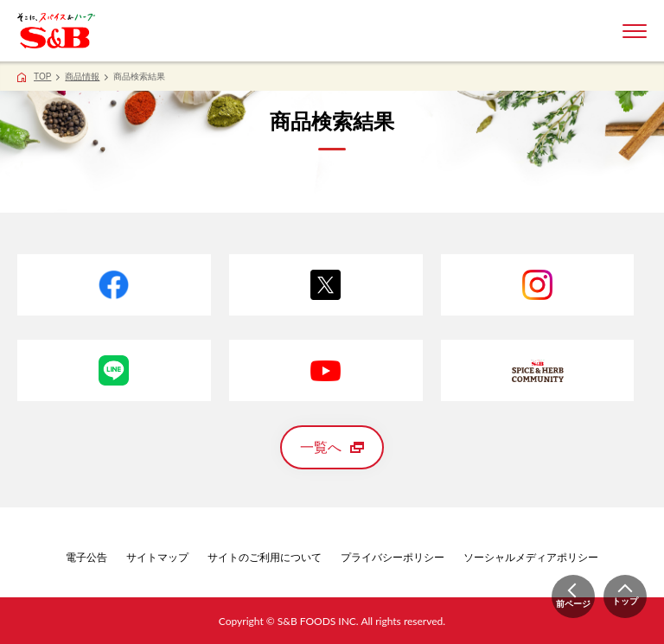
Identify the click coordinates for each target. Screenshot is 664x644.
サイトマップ (157, 558)
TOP (42, 77)
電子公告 (86, 558)
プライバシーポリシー (393, 558)
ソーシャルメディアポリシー (531, 558)
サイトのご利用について (265, 558)
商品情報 (82, 77)
